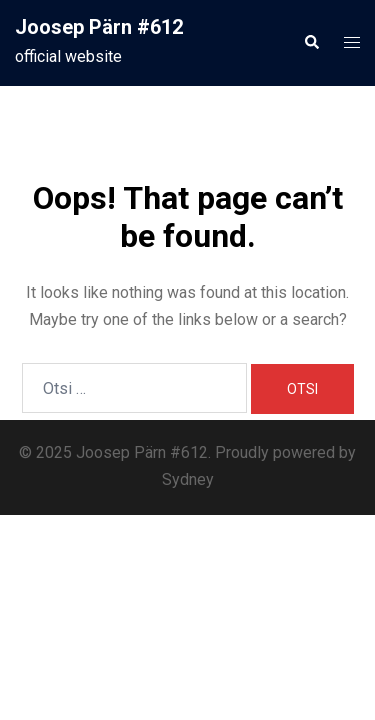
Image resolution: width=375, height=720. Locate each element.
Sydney (188, 479)
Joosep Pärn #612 (99, 27)
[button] (311, 43)
